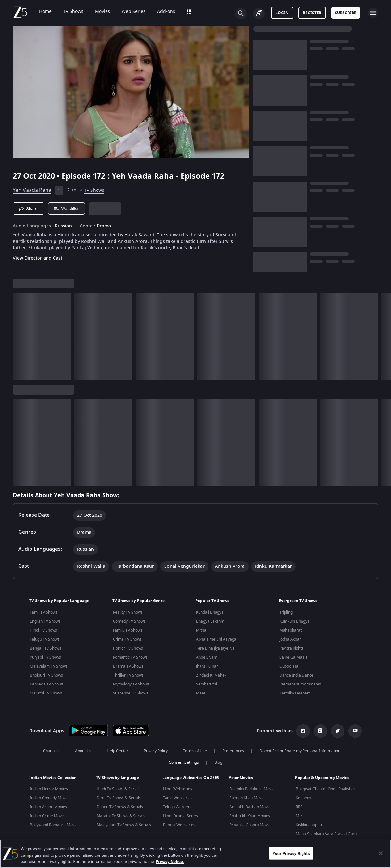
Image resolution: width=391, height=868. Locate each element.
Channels (51, 751)
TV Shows (69, 12)
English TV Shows (45, 621)
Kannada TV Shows (47, 684)
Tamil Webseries (178, 798)
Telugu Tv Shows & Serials (120, 807)
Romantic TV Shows (130, 657)
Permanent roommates (300, 684)
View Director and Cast (38, 258)
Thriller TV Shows (128, 675)
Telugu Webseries (179, 807)
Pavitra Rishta (292, 648)
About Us (83, 751)
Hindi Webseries (178, 789)
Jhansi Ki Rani (208, 666)
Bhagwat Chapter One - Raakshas (326, 789)
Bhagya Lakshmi (211, 621)
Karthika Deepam (295, 693)
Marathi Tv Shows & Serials (121, 816)
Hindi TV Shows (43, 630)
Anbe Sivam (207, 657)
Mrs (299, 816)
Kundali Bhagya (210, 612)
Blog (218, 762)
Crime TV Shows (127, 639)
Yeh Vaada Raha (32, 190)
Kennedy (303, 798)
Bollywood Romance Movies (55, 825)
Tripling (286, 612)
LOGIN (282, 13)
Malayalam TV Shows (49, 666)
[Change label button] (259, 13)
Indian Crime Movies (48, 816)
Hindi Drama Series (180, 816)
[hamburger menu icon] (373, 13)
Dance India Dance (296, 675)
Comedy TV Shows (129, 621)
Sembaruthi (206, 684)
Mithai (202, 630)
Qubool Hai (289, 666)
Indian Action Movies (48, 807)
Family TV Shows (128, 630)
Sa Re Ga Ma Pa (293, 657)
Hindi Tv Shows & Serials (119, 789)
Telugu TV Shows (45, 639)
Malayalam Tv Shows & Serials (124, 825)
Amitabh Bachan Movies (251, 807)
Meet (201, 693)
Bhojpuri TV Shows (46, 675)
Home (41, 12)
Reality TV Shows (128, 612)
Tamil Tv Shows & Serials (119, 798)
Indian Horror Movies (49, 789)
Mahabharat (290, 630)
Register (312, 13)
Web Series (129, 12)
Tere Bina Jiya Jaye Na (215, 648)
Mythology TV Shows (131, 684)
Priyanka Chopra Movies (251, 825)
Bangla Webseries (179, 825)
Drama (104, 226)
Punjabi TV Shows (45, 657)
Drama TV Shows (128, 666)
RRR (299, 807)
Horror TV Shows (128, 648)
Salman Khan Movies (248, 798)
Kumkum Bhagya (294, 621)
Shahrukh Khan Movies (250, 816)
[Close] (381, 853)
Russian (63, 226)
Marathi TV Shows (46, 693)
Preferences (233, 751)
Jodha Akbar (290, 639)
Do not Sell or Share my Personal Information (300, 751)
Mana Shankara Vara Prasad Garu (326, 834)
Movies (98, 12)
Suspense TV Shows (131, 693)
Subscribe (346, 13)
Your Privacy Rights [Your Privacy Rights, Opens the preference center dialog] (291, 853)
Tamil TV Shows (44, 612)
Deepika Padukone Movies (253, 789)
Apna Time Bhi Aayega (216, 639)
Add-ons (162, 12)
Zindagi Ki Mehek (211, 675)
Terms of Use (195, 751)
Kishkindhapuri (309, 825)
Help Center (118, 751)
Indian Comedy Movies (50, 798)
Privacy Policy (156, 751)
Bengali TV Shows (46, 648)
